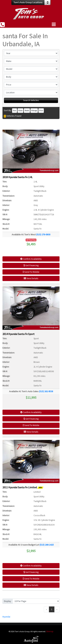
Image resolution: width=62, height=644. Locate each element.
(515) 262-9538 (46, 391)
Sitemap (50, 631)
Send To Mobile (31, 272)
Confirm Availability (31, 259)
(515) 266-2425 (47, 545)
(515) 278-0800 (43, 234)
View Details (31, 278)
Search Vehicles (31, 100)
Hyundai (6, 617)
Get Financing (31, 265)
